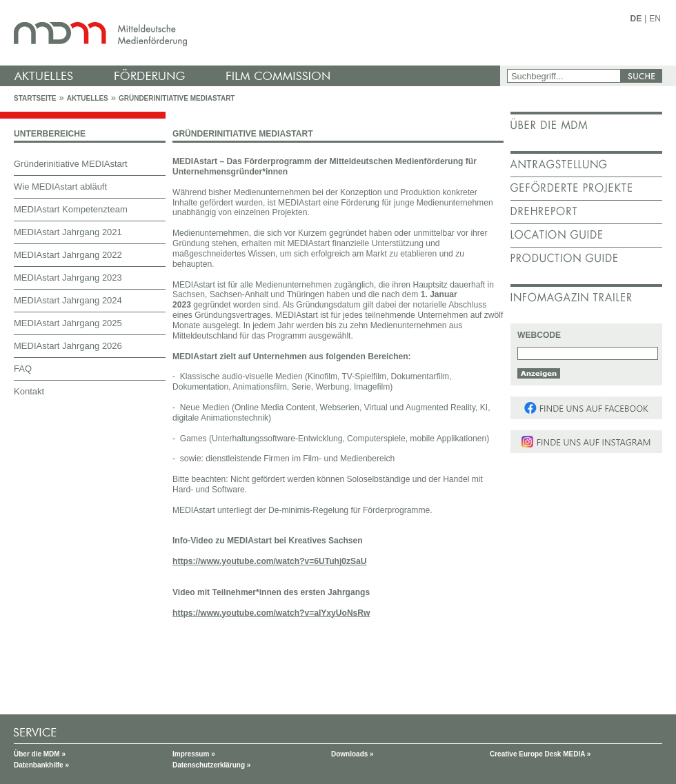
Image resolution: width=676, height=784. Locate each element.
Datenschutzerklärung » (211, 765)
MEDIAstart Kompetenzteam (71, 209)
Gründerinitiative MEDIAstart (177, 98)
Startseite (35, 98)
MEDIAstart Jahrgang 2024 (68, 300)
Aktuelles (88, 98)
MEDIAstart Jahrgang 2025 (68, 323)
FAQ (23, 369)
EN (655, 19)
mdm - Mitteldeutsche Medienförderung (252, 33)
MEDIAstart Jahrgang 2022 (68, 255)
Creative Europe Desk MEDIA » (540, 754)
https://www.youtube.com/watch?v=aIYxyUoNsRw (271, 613)
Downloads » (352, 754)
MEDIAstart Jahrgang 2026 (68, 346)
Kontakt (29, 391)
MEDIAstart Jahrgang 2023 (68, 278)
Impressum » (194, 754)
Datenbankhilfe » (41, 765)
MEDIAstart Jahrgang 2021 (68, 232)
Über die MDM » (40, 754)
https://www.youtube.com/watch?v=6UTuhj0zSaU (270, 561)
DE (636, 19)
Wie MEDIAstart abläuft (60, 187)
